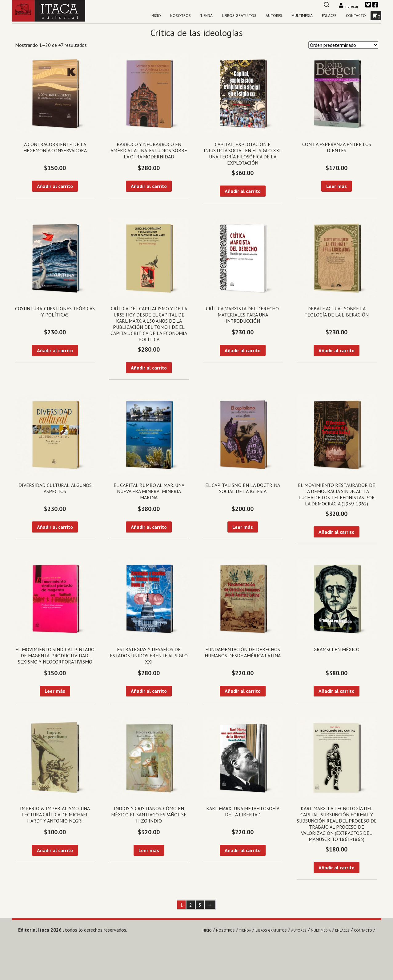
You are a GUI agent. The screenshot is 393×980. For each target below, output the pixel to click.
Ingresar (349, 6)
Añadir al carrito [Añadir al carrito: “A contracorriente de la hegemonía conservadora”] (55, 186)
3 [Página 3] (200, 905)
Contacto (356, 16)
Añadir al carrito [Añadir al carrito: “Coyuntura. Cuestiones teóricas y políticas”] (55, 350)
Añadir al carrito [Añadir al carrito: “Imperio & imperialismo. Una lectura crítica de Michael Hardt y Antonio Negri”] (55, 850)
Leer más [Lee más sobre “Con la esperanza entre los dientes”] (337, 186)
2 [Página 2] (191, 905)
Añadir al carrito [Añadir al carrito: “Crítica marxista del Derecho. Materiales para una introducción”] (243, 350)
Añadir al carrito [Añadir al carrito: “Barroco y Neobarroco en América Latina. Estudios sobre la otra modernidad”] (149, 186)
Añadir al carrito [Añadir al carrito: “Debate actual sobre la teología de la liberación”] (337, 350)
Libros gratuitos (239, 16)
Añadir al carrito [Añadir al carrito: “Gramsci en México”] (337, 691)
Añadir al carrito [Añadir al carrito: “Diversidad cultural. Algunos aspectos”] (55, 527)
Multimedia (302, 16)
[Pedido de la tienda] (343, 45)
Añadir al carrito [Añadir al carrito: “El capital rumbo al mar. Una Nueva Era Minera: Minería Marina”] (149, 527)
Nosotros (180, 16)
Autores (274, 16)
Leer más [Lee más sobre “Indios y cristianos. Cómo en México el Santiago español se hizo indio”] (149, 850)
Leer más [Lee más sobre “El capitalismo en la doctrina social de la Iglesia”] (243, 527)
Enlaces (329, 16)
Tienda (206, 16)
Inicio (156, 16)
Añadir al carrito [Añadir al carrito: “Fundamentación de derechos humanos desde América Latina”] (243, 691)
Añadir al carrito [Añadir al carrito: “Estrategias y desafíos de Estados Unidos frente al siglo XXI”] (149, 691)
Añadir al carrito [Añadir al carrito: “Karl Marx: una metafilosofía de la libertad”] (243, 850)
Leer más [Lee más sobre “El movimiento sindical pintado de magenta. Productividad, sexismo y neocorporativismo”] (55, 691)
